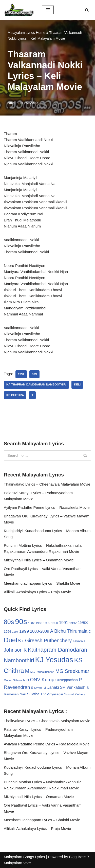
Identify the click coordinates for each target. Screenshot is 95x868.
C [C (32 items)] (90, 632)
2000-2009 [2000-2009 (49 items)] (40, 631)
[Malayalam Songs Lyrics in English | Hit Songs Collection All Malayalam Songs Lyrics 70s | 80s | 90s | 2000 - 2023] (19, 10)
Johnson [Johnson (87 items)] (13, 650)
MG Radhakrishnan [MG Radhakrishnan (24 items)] (42, 672)
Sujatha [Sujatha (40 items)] (33, 694)
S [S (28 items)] (32, 688)
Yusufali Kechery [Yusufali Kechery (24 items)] (75, 694)
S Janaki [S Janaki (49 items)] (51, 687)
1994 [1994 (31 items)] (7, 632)
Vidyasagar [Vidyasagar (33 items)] (55, 694)
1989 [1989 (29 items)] (47, 623)
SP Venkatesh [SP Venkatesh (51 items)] (73, 687)
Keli (77, 384)
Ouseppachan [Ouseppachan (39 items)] (67, 680)
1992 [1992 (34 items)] (73, 623)
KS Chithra (15, 395)
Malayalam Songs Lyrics (24, 857)
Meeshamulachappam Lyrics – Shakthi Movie (42, 583)
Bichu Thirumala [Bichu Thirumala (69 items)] (71, 631)
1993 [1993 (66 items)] (83, 623)
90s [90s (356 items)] (21, 621)
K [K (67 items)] (25, 650)
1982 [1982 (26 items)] (31, 623)
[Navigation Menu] (48, 10)
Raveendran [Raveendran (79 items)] (17, 687)
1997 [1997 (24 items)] (15, 632)
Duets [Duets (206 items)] (12, 640)
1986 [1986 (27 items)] (39, 623)
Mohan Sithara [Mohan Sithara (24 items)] (13, 680)
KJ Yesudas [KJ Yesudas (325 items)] (54, 660)
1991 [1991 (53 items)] (64, 623)
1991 (21, 374)
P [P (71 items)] (80, 680)
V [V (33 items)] (45, 694)
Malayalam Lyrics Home (26, 33)
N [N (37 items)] (24, 680)
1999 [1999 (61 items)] (24, 631)
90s (34, 374)
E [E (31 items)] (23, 641)
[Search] (87, 10)
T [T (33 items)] (41, 694)
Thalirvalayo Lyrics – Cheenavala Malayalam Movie (47, 484)
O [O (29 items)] (28, 680)
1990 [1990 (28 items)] (55, 623)
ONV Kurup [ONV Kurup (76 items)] (42, 680)
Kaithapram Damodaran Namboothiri (36, 384)
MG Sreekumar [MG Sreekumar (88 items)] (72, 671)
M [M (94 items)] (27, 671)
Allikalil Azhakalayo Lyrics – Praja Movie (37, 592)
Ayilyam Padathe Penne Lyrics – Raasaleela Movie (47, 507)
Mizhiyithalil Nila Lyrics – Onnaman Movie (39, 560)
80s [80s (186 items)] (9, 622)
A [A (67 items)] (52, 631)
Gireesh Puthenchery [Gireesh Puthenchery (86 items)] (48, 641)
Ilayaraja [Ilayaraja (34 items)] (79, 641)
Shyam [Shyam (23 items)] (38, 688)
